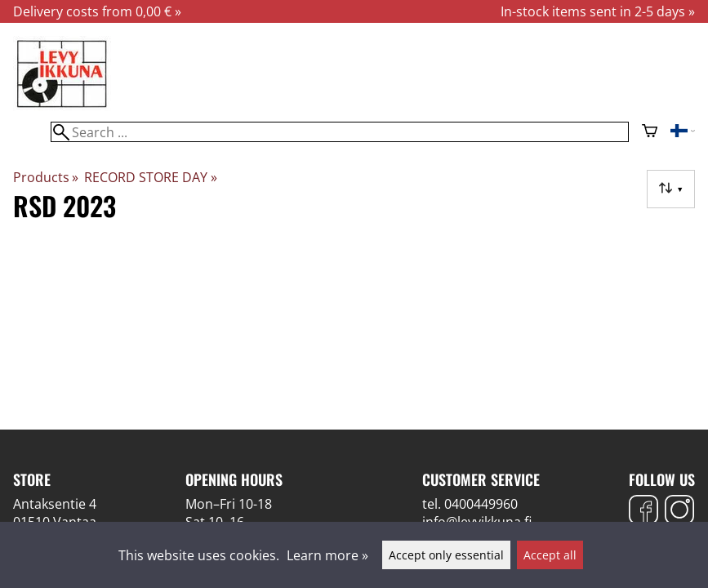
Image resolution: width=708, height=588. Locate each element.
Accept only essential (446, 555)
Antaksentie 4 (55, 504)
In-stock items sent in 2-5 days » (598, 11)
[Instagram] (679, 512)
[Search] (339, 132)
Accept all (550, 555)
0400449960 (481, 504)
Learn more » (327, 555)
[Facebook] (643, 512)
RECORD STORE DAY (150, 177)
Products (46, 177)
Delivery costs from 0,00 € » (97, 11)
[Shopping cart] (650, 132)
